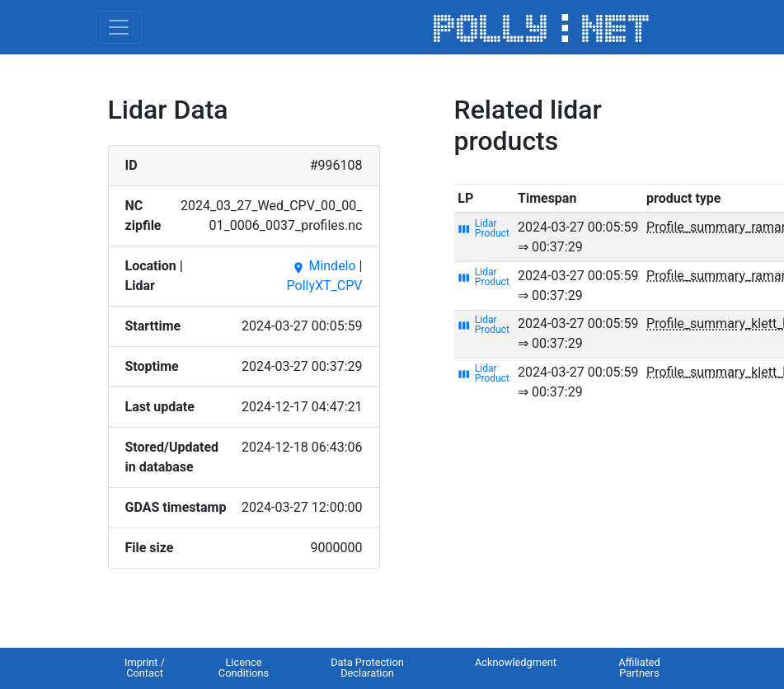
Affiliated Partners (639, 668)
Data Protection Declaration (367, 668)
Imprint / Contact (145, 668)
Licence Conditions (244, 668)
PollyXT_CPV (325, 286)
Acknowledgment (516, 662)
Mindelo (324, 266)
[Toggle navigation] (119, 27)
